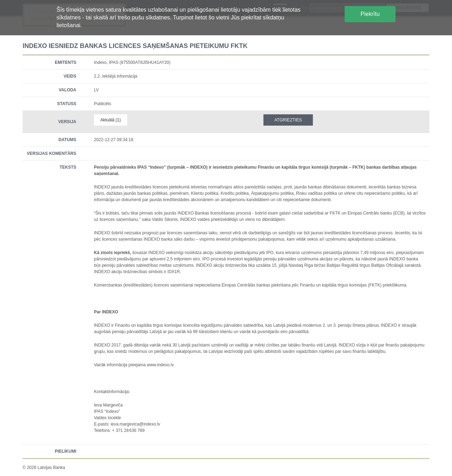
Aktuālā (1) (111, 120)
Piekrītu (370, 14)
